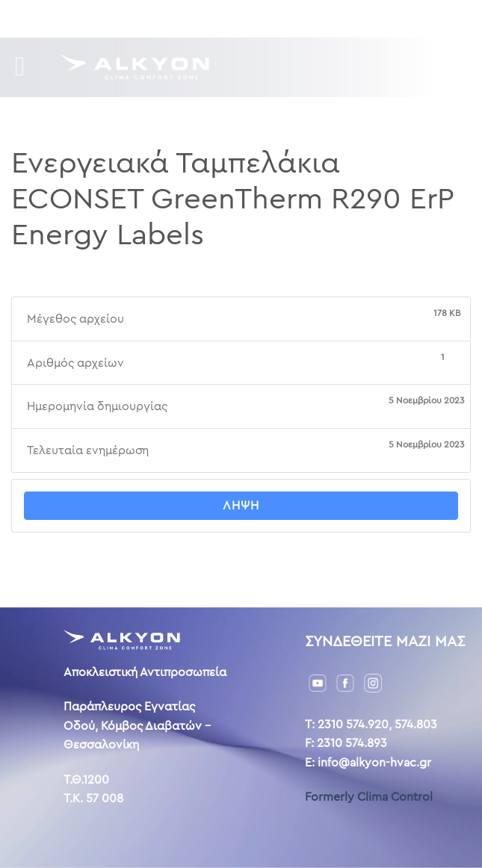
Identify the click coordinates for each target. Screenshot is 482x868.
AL (393, 18)
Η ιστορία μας (204, 18)
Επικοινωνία (290, 18)
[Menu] (28, 67)
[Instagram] (373, 682)
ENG (371, 18)
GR (345, 18)
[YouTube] (318, 682)
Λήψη (241, 505)
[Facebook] (345, 682)
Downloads (118, 18)
